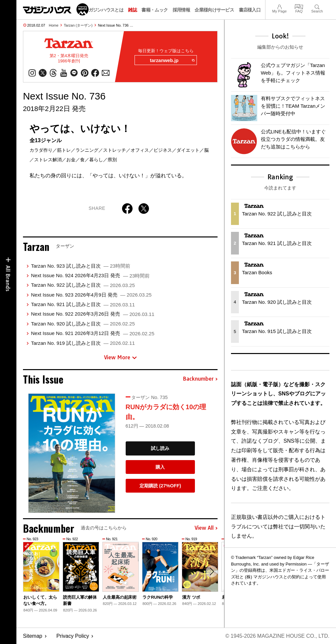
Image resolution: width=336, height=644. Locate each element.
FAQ (299, 6)
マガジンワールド (56, 9)
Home (54, 25)
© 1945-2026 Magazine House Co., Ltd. (277, 636)
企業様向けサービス (214, 10)
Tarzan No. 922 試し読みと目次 (83, 285)
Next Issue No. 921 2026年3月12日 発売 (93, 333)
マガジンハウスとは (104, 10)
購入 (160, 467)
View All (206, 528)
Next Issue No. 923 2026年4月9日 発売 (91, 295)
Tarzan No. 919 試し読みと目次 (83, 343)
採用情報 (181, 10)
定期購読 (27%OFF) (160, 486)
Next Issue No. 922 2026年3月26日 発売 (93, 314)
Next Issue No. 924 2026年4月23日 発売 (90, 275)
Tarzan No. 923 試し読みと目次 (80, 266)
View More (120, 357)
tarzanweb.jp (172, 60)
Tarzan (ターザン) (78, 25)
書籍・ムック (155, 10)
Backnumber (200, 379)
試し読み (160, 448)
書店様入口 (250, 10)
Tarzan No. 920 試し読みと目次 (83, 324)
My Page (279, 6)
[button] (212, 571)
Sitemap (33, 636)
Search (317, 6)
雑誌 (132, 10)
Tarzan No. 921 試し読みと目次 (83, 304)
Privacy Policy (73, 636)
